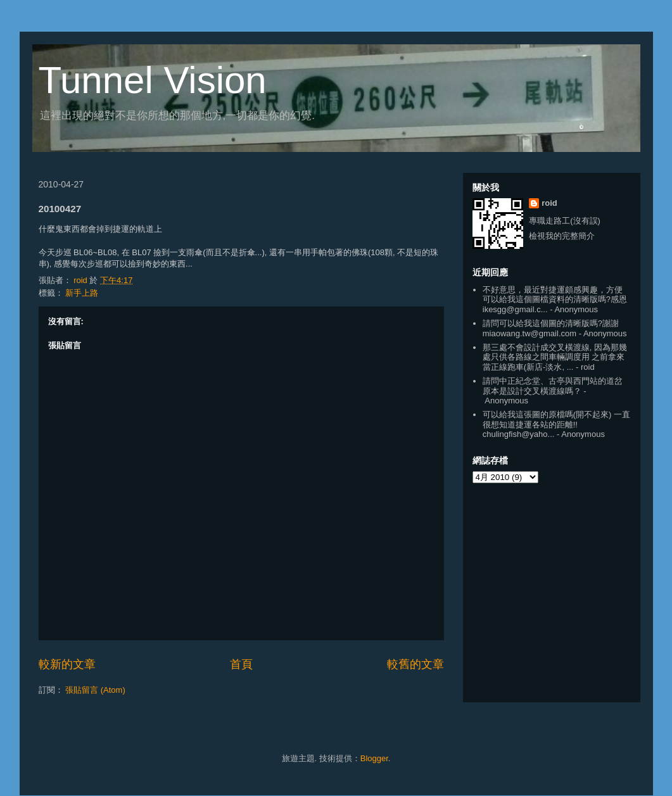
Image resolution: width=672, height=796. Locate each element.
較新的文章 (67, 664)
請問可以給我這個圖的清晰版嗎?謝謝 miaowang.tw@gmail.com (551, 328)
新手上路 (82, 293)
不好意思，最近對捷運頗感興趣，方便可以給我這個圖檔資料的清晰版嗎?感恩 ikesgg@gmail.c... (555, 300)
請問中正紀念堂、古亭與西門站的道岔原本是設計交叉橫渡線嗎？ (553, 386)
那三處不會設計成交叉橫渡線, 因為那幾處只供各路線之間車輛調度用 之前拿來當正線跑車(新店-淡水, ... (555, 357)
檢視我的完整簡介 (562, 236)
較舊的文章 (415, 664)
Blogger (374, 758)
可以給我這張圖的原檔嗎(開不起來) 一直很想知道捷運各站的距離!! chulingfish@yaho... (556, 424)
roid (549, 203)
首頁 (241, 664)
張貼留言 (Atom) (95, 690)
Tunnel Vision (153, 80)
